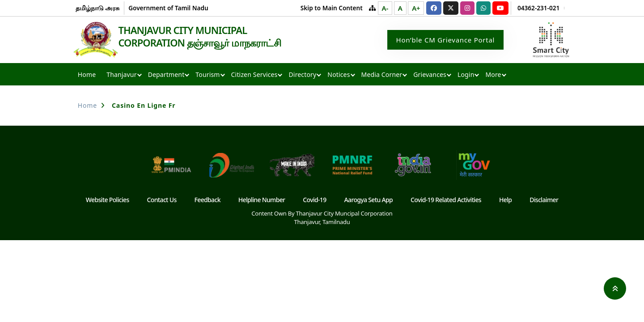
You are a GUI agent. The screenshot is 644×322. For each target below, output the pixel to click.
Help (505, 201)
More (493, 75)
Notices (339, 75)
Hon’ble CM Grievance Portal (446, 40)
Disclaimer (544, 201)
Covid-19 (314, 201)
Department (166, 75)
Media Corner (382, 75)
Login (466, 75)
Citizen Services (254, 75)
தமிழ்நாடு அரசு (98, 8)
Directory (302, 75)
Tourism (208, 75)
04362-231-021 (538, 8)
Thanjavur (121, 75)
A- (385, 8)
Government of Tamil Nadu (168, 8)
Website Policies (108, 201)
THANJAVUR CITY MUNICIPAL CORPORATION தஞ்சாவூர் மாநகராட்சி (205, 37)
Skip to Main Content (332, 8)
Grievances (430, 75)
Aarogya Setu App (369, 201)
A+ (416, 8)
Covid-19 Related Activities (446, 201)
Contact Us (162, 201)
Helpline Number (262, 201)
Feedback (208, 201)
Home (87, 75)
